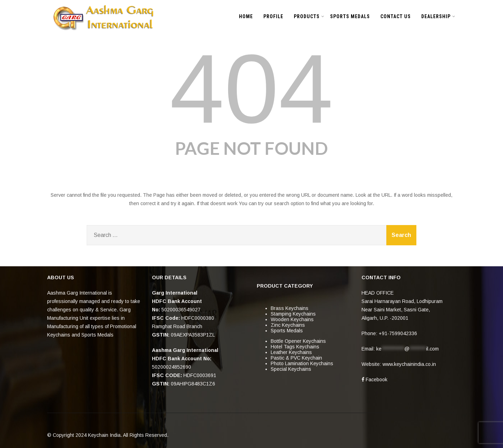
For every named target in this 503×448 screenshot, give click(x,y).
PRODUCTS (309, 16)
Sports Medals (287, 331)
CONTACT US (396, 16)
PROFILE (273, 16)
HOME (246, 16)
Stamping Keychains (293, 314)
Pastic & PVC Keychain (296, 358)
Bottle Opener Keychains (298, 341)
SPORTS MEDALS (350, 16)
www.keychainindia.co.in (409, 364)
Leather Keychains (291, 352)
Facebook (374, 380)
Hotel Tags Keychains (295, 347)
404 (251, 89)
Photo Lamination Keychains (302, 363)
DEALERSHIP (438, 16)
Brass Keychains (290, 308)
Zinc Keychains (288, 325)
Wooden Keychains (292, 319)
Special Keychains (291, 369)
